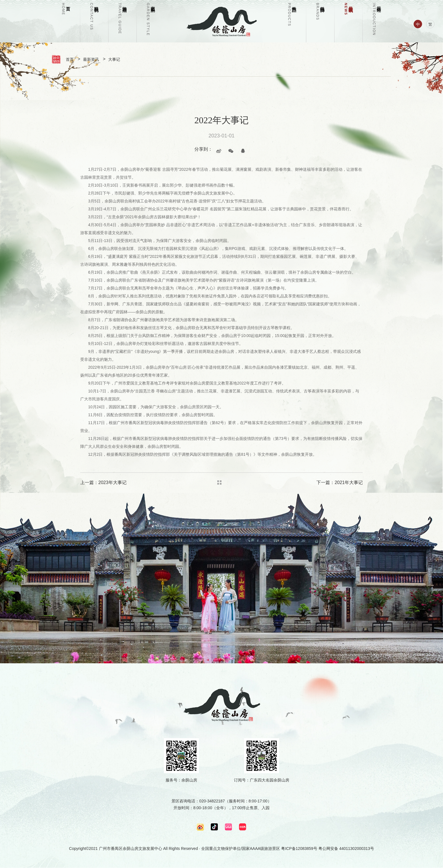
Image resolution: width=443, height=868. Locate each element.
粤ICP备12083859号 (299, 848)
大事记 (114, 59)
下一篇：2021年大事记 (340, 482)
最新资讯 (91, 59)
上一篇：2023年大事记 (103, 482)
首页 (70, 59)
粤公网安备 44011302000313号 (346, 848)
